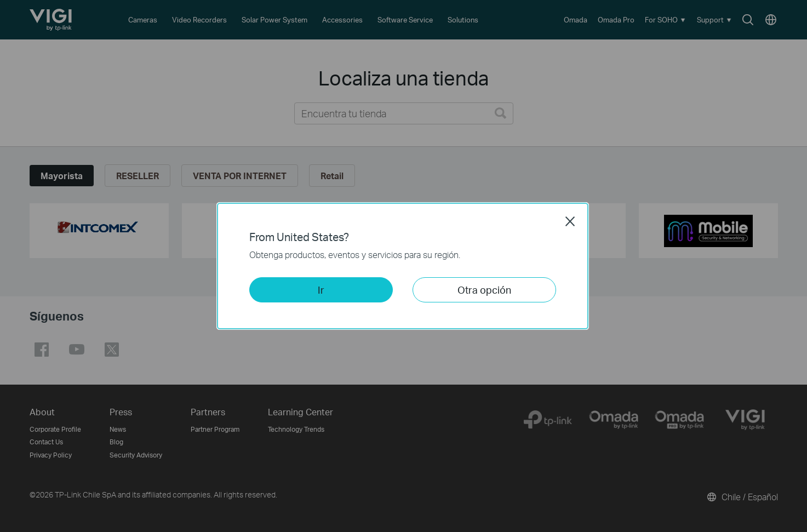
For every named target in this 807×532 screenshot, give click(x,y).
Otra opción (484, 290)
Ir (321, 290)
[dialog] (403, 266)
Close (570, 221)
